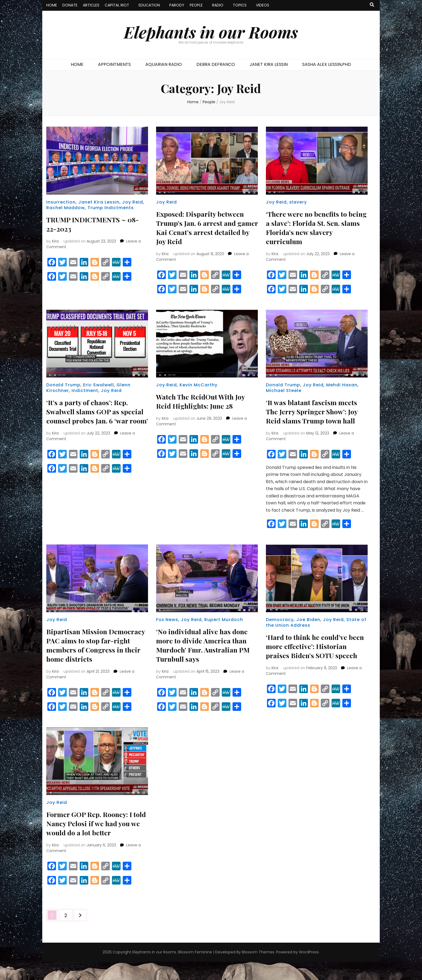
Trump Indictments (111, 208)
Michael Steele (284, 391)
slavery (298, 202)
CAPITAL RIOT (117, 5)
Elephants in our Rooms (211, 32)
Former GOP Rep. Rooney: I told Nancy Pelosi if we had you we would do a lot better (95, 841)
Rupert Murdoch (224, 629)
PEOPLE (196, 5)
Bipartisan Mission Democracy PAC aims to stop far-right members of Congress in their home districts (96, 659)
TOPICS (240, 5)
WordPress (309, 970)
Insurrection (61, 202)
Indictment (85, 391)
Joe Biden (308, 629)
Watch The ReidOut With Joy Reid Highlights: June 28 (205, 401)
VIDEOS (263, 5)
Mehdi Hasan (342, 385)
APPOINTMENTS (114, 64)
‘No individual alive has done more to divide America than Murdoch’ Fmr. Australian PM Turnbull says (206, 654)
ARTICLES (91, 5)
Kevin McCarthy (198, 385)
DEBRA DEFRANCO (216, 64)
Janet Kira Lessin (99, 202)
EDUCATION (149, 5)
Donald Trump (63, 385)
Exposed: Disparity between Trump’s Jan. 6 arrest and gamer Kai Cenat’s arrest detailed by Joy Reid (204, 227)
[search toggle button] (372, 5)
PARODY (177, 5)
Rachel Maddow (66, 208)
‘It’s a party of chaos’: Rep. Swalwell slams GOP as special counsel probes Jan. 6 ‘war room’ (96, 416)
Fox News (167, 629)
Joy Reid (133, 202)
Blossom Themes (258, 970)
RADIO (218, 5)
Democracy (280, 629)
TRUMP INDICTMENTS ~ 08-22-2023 (91, 224)
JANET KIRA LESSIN (269, 64)
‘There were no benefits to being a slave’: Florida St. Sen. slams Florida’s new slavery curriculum (311, 227)
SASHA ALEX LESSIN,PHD (327, 64)
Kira (55, 241)
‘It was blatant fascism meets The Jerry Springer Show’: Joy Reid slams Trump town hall (315, 416)
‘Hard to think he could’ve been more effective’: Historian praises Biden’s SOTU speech (311, 660)
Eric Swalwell (99, 385)
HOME (52, 5)
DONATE (70, 5)
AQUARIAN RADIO (164, 64)
